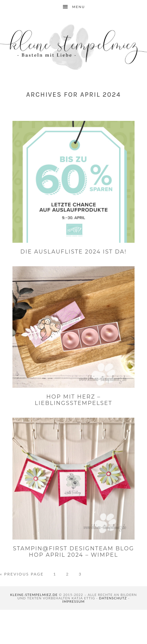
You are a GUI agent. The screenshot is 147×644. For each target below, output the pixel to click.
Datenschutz (113, 598)
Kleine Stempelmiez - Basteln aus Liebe (73, 47)
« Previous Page (22, 574)
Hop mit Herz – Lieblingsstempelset (73, 400)
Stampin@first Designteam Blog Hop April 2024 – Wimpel (73, 552)
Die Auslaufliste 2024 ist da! (74, 252)
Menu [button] (78, 7)
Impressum (73, 601)
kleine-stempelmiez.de (34, 595)
